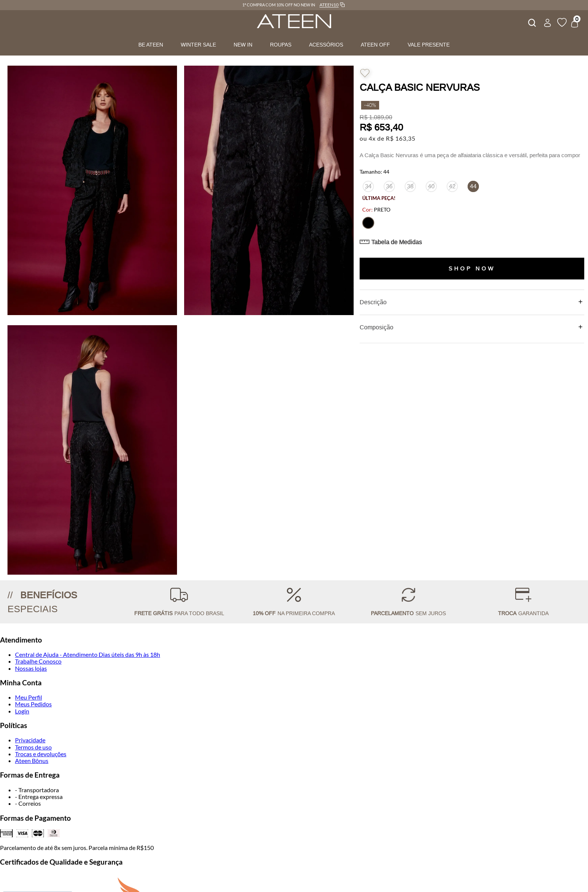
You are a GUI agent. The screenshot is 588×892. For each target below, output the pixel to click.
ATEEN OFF (375, 45)
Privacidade (30, 740)
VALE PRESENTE (429, 45)
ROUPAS (281, 45)
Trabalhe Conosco (38, 661)
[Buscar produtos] (531, 22)
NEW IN (243, 45)
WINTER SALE (198, 45)
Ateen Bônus (32, 761)
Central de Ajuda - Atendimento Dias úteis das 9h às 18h (88, 654)
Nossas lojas (31, 668)
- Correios (28, 803)
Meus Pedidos (33, 704)
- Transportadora (37, 790)
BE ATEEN (151, 45)
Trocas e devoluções (41, 754)
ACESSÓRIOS (326, 45)
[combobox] (531, 22)
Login (22, 711)
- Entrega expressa (39, 797)
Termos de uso (33, 747)
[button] (368, 223)
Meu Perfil (28, 697)
